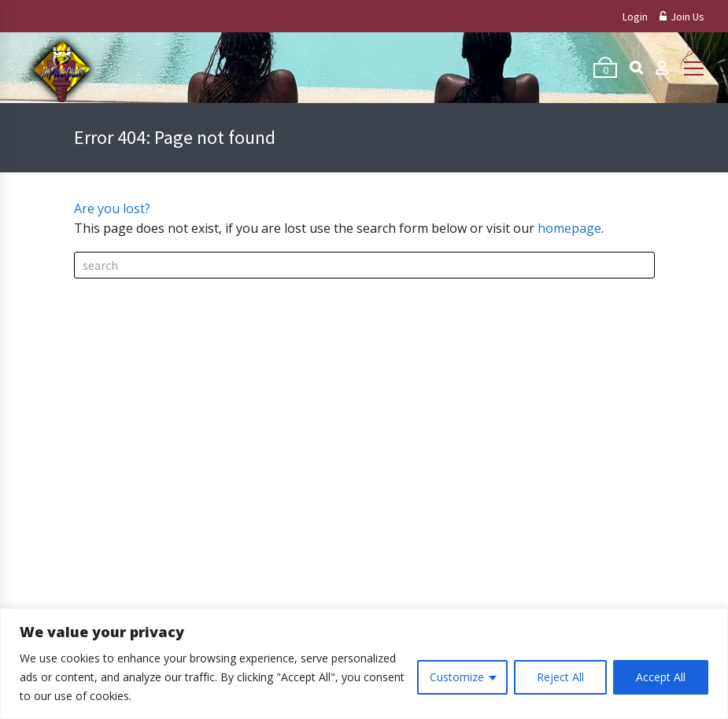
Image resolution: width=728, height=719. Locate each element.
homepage (569, 228)
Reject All (560, 677)
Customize (457, 677)
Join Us (682, 17)
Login (635, 17)
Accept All (661, 677)
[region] (364, 664)
